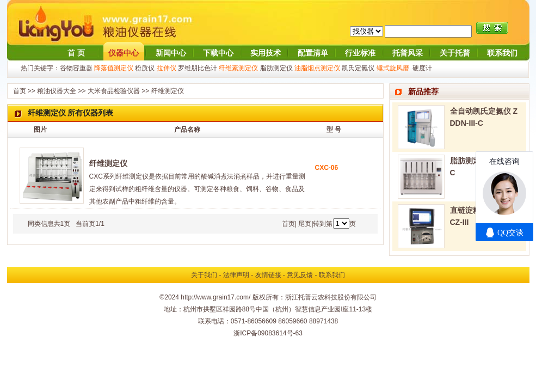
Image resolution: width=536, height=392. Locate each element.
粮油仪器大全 (57, 91)
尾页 (305, 224)
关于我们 (204, 275)
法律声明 (236, 275)
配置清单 (313, 53)
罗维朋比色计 (198, 68)
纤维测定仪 (168, 91)
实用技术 (266, 53)
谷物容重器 (76, 68)
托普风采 (408, 53)
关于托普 (455, 53)
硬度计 (422, 68)
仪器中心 (124, 53)
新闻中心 (171, 53)
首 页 (76, 53)
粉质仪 (145, 68)
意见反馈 (300, 275)
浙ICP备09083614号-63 (268, 333)
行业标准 (360, 53)
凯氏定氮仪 (358, 68)
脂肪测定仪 (276, 68)
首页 (20, 91)
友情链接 (268, 275)
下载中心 (218, 53)
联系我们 (502, 53)
